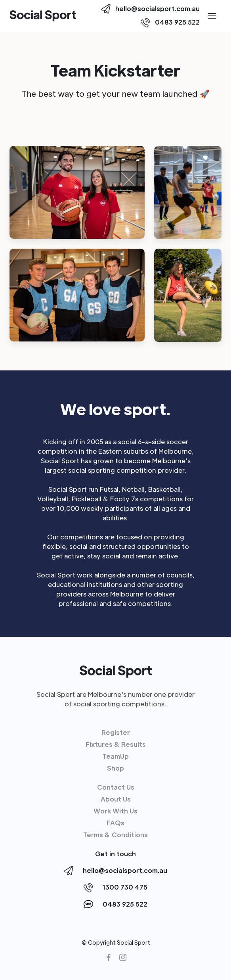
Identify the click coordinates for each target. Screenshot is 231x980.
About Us (116, 799)
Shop (115, 768)
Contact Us (116, 787)
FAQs (115, 823)
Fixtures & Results (116, 744)
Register (116, 732)
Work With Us (115, 811)
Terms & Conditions (115, 835)
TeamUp (116, 756)
